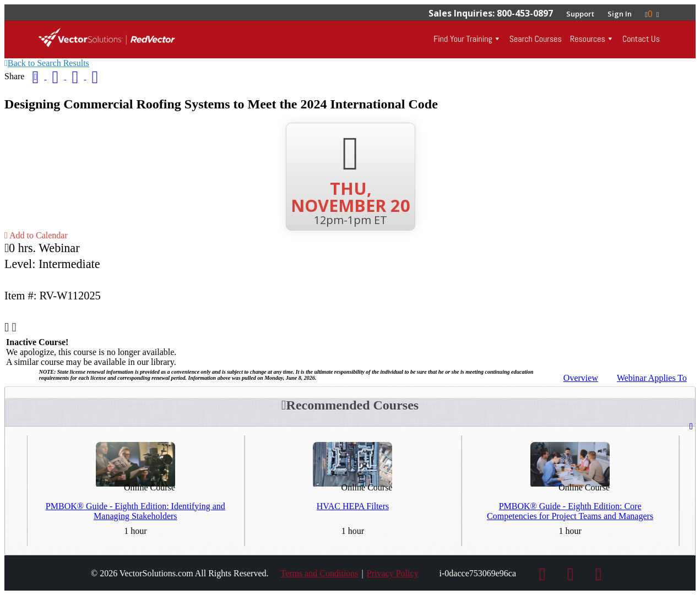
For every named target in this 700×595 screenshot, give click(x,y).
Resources (588, 39)
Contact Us (641, 39)
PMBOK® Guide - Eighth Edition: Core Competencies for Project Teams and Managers (570, 511)
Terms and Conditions (319, 573)
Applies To (652, 378)
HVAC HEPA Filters (353, 506)
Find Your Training (463, 39)
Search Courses (536, 39)
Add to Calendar (36, 235)
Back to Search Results (47, 63)
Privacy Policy (393, 573)
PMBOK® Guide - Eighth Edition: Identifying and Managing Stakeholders (135, 511)
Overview (581, 378)
